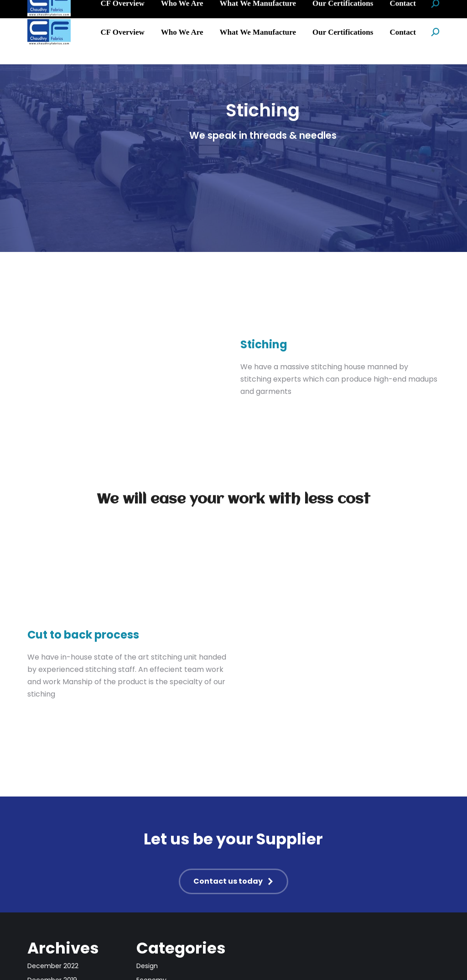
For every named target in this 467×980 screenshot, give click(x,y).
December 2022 (53, 966)
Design (147, 966)
